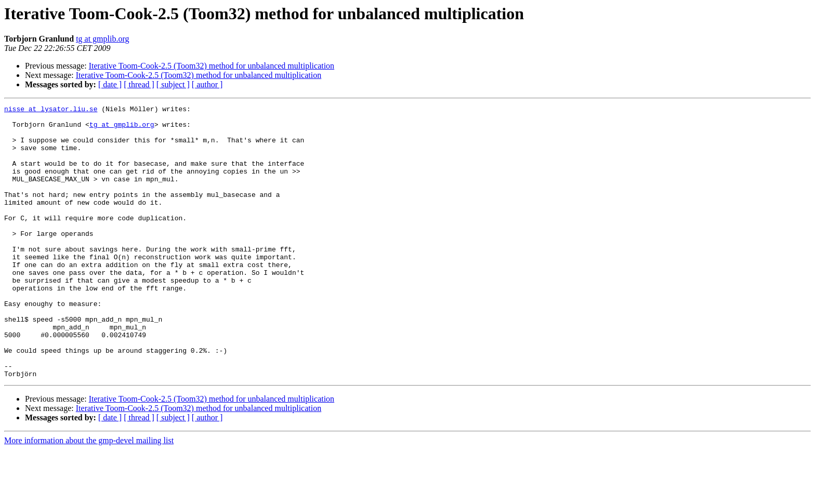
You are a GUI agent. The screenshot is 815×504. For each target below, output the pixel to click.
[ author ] (207, 84)
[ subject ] (173, 84)
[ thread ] (139, 84)
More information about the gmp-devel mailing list (89, 495)
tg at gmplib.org (102, 39)
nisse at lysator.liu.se (51, 110)
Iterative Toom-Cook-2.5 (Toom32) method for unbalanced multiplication (212, 66)
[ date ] (110, 84)
